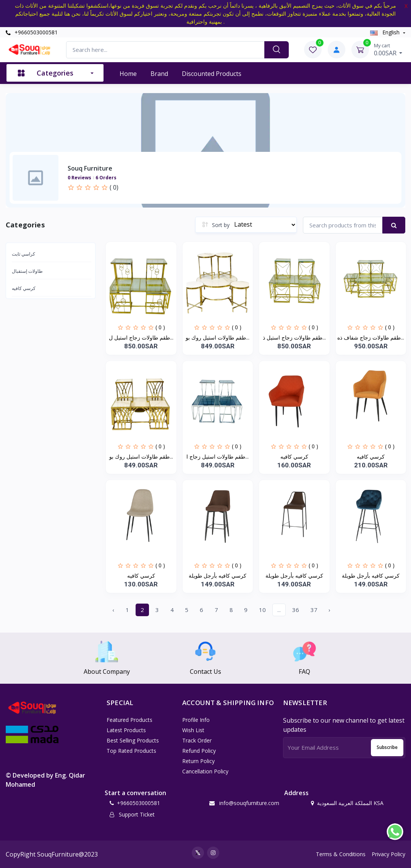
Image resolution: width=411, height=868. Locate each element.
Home (128, 74)
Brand (159, 74)
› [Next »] (329, 610)
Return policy (198, 761)
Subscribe (387, 747)
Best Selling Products (133, 740)
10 (262, 610)
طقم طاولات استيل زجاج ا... (218, 457)
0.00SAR (388, 50)
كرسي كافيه (24, 288)
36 (296, 610)
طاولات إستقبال (27, 271)
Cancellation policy (205, 771)
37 (314, 610)
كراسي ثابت (23, 254)
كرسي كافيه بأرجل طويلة (218, 576)
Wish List (193, 730)
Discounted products (212, 74)
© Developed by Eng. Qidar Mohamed (45, 780)
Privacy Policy (388, 854)
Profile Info (196, 720)
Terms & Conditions (341, 854)
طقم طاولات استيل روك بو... (218, 337)
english (386, 32)
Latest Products (126, 730)
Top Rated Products (131, 751)
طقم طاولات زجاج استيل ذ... (294, 337)
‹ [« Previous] (113, 610)
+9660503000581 (32, 32)
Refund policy (199, 751)
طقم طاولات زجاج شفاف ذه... (371, 337)
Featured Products (129, 720)
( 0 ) (160, 327)
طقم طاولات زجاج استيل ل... (141, 337)
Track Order (197, 740)
